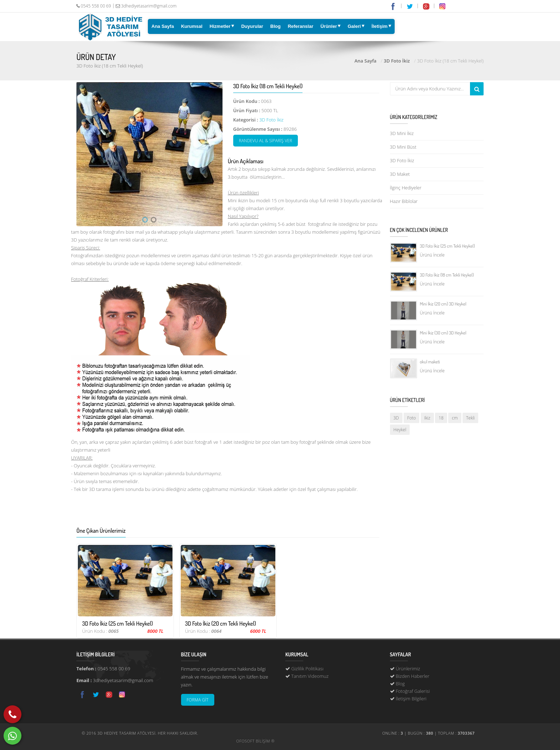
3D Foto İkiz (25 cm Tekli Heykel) (447, 246)
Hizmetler (220, 26)
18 (441, 418)
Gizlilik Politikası (307, 669)
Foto (411, 418)
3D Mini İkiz (402, 133)
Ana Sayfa (163, 26)
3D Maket (400, 174)
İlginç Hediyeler (406, 188)
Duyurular (252, 26)
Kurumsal (192, 26)
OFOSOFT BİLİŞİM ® (255, 741)
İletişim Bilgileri (411, 699)
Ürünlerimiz (408, 669)
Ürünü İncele (432, 255)
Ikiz (427, 418)
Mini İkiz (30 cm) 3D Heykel (443, 333)
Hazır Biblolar (404, 201)
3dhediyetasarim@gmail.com (146, 6)
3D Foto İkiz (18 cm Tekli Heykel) (447, 275)
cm (455, 418)
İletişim (379, 26)
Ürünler (329, 26)
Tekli (470, 418)
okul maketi (430, 362)
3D (396, 418)
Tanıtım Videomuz (310, 676)
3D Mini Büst (403, 147)
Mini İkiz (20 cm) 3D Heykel (443, 304)
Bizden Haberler (412, 676)
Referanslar (301, 26)
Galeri (354, 26)
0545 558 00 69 (94, 6)
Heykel (400, 430)
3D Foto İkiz (397, 61)
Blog (276, 26)
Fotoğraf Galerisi (413, 691)
